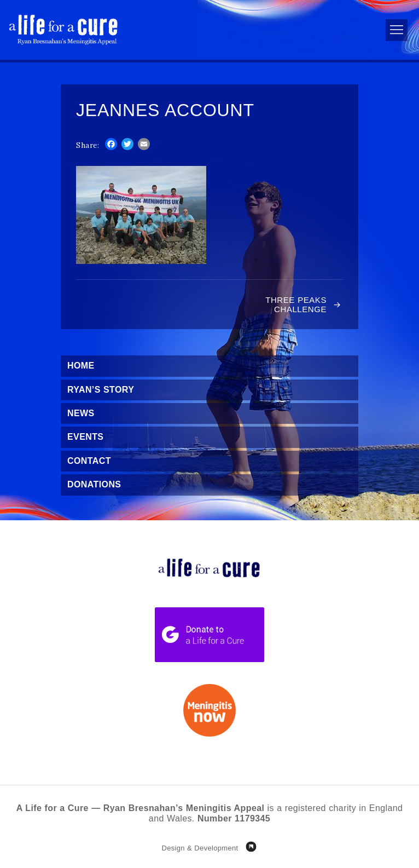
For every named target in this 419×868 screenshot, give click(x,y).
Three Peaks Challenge (296, 304)
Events (85, 437)
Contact (89, 461)
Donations (94, 484)
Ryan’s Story (101, 390)
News (81, 413)
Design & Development (200, 848)
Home (81, 366)
